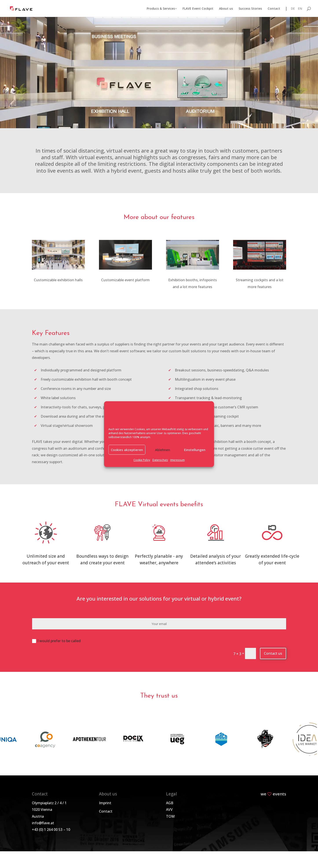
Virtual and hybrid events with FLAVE (159, 67)
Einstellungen (195, 450)
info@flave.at (43, 823)
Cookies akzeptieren (127, 450)
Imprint (105, 803)
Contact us (273, 653)
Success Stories (250, 9)
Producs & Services (162, 9)
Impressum (177, 460)
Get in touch (159, 79)
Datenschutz (160, 460)
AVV (169, 810)
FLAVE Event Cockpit (198, 9)
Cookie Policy (142, 460)
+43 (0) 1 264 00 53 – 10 (51, 830)
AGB (170, 803)
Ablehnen (163, 450)
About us (226, 9)
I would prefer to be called (56, 641)
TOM (170, 816)
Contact (274, 9)
